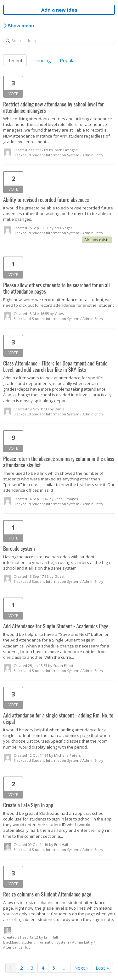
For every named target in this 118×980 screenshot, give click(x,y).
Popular (68, 60)
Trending (41, 60)
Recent (15, 60)
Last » (102, 968)
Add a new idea (59, 10)
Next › (81, 968)
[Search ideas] (59, 41)
